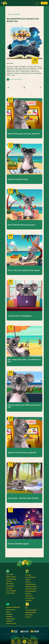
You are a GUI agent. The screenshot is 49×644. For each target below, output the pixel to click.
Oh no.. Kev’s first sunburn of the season (24, 270)
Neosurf (8, 612)
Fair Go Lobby (10, 574)
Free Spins (28, 582)
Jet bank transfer (11, 619)
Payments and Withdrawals (13, 607)
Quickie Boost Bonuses (31, 587)
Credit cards (9, 614)
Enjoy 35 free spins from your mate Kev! (24, 134)
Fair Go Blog (9, 588)
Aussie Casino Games (31, 589)
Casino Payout (29, 596)
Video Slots (28, 594)
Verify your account (11, 624)
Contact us (28, 617)
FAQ (26, 608)
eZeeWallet (9, 617)
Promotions (28, 575)
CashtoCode (9, 621)
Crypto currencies (11, 610)
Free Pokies (28, 601)
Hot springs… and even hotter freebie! (23, 498)
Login (37, 3)
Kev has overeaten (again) (18, 544)
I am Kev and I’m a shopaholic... (20, 316)
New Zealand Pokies (31, 591)
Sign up (44, 3)
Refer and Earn (10, 584)
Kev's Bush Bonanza (30, 577)
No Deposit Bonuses (30, 584)
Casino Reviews (10, 586)
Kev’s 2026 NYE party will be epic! (21, 225)
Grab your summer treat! (18, 179)
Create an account (11, 577)
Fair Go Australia (10, 593)
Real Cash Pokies (30, 598)
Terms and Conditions (31, 610)
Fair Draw (28, 580)
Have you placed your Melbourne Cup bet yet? (24, 406)
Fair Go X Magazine (11, 591)
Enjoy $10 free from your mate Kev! (22, 453)
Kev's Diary (9, 581)
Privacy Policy (29, 615)
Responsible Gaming (31, 612)
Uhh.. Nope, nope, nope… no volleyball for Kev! (24, 361)
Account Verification (11, 579)
